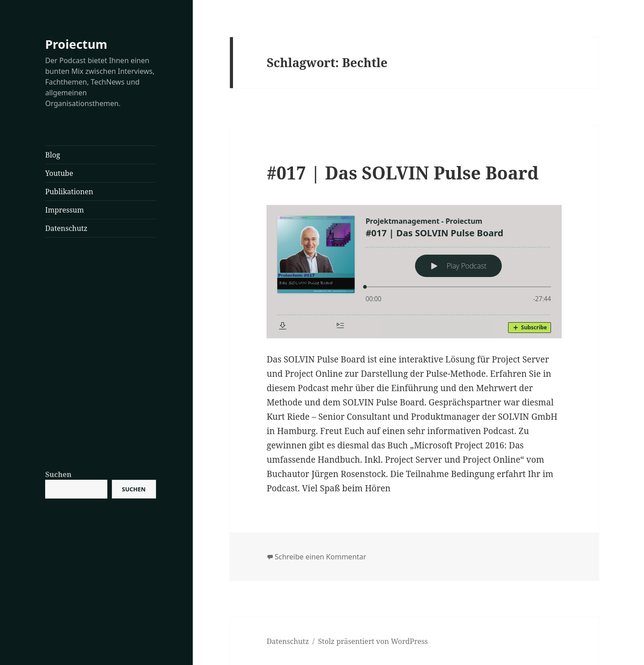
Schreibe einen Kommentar (320, 557)
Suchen (58, 474)
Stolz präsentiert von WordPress (373, 641)
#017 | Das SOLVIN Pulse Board (402, 173)
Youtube (59, 173)
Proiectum (76, 44)
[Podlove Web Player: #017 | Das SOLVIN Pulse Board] (414, 272)
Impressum (65, 210)
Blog (53, 155)
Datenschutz (66, 228)
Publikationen (69, 192)
